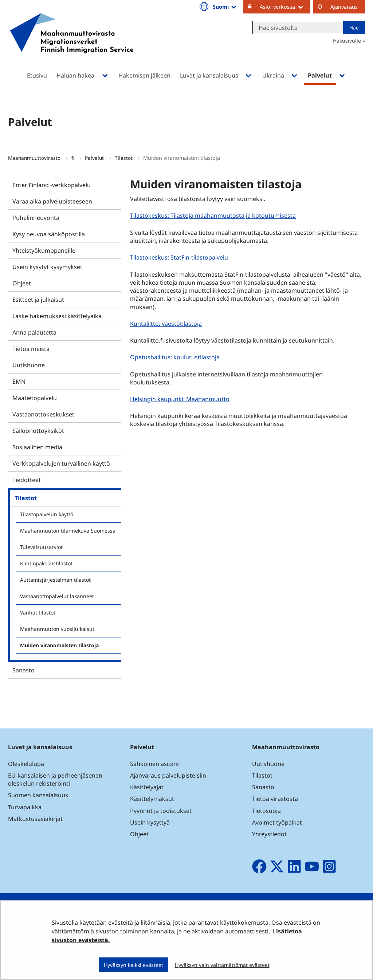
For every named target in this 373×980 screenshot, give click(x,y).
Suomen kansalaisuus (38, 795)
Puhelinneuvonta (36, 218)
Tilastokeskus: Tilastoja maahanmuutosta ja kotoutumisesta (214, 216)
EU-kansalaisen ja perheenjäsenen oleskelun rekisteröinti (55, 779)
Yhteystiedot (269, 834)
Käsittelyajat (147, 787)
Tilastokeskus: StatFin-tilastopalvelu (180, 257)
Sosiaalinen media (37, 447)
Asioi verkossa (285, 7)
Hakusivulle (347, 41)
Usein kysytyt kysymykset (47, 267)
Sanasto (23, 670)
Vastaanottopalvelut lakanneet (57, 596)
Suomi (225, 7)
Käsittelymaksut (152, 799)
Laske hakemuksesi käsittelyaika (57, 316)
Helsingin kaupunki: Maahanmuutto (181, 399)
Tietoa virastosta (275, 799)
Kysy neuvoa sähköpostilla (49, 234)
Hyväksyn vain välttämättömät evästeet (222, 965)
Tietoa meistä (31, 349)
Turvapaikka (25, 807)
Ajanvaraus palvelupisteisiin (168, 775)
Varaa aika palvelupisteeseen (52, 201)
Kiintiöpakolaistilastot (46, 563)
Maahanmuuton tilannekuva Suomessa (68, 531)
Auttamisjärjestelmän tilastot (55, 580)
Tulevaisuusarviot (41, 547)
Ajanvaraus (344, 7)
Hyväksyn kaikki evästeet (134, 965)
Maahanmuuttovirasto (35, 158)
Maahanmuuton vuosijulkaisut (57, 629)
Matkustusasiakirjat (35, 819)
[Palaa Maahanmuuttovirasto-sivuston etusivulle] (72, 43)
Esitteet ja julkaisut (38, 300)
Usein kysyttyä (151, 822)
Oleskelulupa (26, 764)
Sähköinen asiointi (155, 764)
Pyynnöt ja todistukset (161, 811)
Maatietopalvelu (35, 398)
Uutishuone (29, 365)
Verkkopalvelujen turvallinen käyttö (61, 463)
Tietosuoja (266, 811)
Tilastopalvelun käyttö (47, 514)
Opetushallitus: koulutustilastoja (176, 357)
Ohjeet (22, 283)
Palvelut (95, 158)
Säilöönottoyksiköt (38, 431)
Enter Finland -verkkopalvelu (52, 185)
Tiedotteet (27, 480)
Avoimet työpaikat (277, 822)
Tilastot (124, 158)
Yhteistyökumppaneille (44, 250)
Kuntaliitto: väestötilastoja (167, 323)
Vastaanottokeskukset (43, 414)
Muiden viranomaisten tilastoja (59, 645)
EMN (19, 382)
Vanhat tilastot (38, 612)
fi (74, 158)
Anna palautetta (34, 332)
